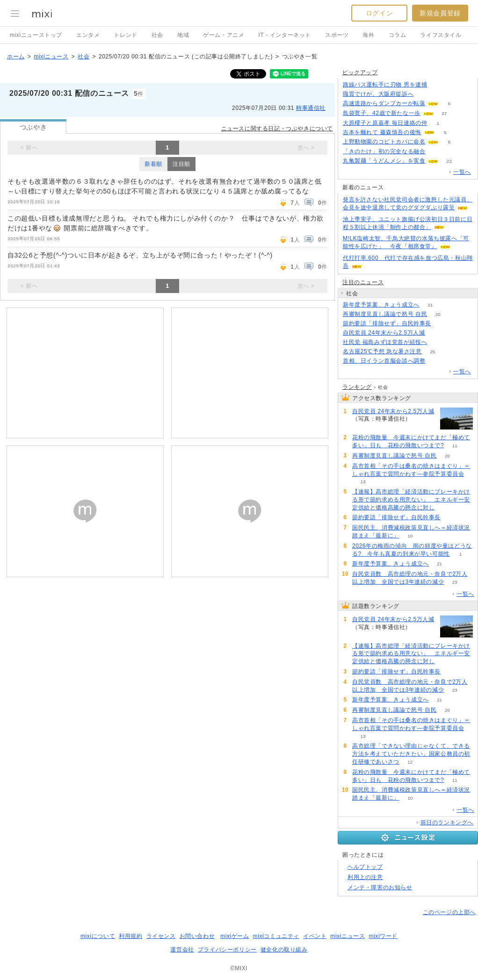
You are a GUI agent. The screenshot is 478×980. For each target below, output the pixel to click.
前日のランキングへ (447, 823)
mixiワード (383, 936)
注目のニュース (363, 282)
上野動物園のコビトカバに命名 (384, 142)
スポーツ (337, 35)
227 (438, 342)
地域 (183, 35)
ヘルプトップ (365, 867)
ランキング (357, 387)
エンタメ (88, 35)
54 (445, 508)
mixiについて (98, 936)
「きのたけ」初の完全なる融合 (384, 151)
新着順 (153, 164)
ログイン (379, 13)
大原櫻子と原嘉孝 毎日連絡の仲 (385, 123)
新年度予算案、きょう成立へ (381, 305)
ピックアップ (360, 72)
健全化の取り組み (284, 950)
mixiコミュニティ (276, 936)
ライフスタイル (441, 35)
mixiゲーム (235, 936)
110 (424, 94)
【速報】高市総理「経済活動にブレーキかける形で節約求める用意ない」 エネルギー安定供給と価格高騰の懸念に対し (411, 500)
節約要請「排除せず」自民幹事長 (387, 323)
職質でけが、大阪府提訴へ (378, 94)
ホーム (16, 57)
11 (455, 446)
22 (449, 161)
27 (444, 113)
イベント (315, 936)
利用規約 (130, 936)
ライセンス (161, 936)
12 (410, 762)
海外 (368, 35)
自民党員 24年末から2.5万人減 (384, 333)
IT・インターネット (285, 35)
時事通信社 (311, 108)
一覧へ (462, 172)
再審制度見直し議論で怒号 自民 (385, 314)
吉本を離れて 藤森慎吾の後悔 (382, 132)
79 (438, 85)
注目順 (181, 164)
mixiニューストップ (36, 35)
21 (430, 305)
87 (436, 361)
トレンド (125, 35)
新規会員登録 (440, 13)
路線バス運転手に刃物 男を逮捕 (385, 85)
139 (436, 152)
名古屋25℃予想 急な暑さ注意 (382, 351)
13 (363, 482)
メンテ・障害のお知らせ (380, 887)
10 (410, 536)
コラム (398, 35)
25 (432, 352)
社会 (157, 35)
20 (438, 314)
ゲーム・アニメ (224, 35)
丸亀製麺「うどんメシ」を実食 (384, 161)
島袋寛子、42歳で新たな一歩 (382, 113)
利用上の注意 (365, 877)
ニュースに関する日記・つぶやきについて (277, 129)
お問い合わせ (197, 936)
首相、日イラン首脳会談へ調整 (384, 361)
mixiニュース (51, 57)
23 (455, 582)
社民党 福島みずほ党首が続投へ (385, 342)
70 (436, 333)
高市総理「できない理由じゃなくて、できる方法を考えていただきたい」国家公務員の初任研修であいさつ (411, 754)
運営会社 (182, 950)
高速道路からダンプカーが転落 (384, 103)
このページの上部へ (449, 912)
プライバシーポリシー (227, 950)
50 (442, 324)
